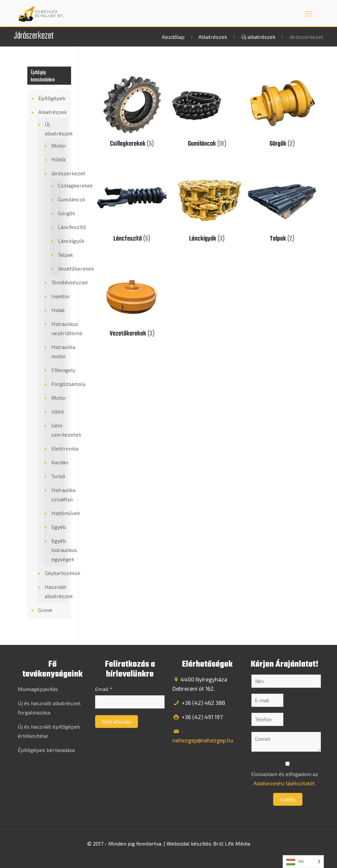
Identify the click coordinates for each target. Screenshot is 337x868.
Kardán (56, 462)
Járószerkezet (56, 173)
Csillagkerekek (57, 186)
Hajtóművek (56, 513)
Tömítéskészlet (56, 282)
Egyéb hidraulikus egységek (56, 550)
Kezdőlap (173, 37)
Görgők (57, 213)
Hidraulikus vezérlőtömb (56, 328)
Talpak (57, 255)
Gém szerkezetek (56, 430)
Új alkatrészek (258, 37)
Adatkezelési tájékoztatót (284, 783)
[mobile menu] (309, 13)
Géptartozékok (55, 573)
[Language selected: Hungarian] (303, 862)
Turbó (56, 476)
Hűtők (56, 159)
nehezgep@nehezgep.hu (203, 740)
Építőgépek (52, 98)
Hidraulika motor (56, 351)
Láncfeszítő (57, 227)
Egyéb (56, 527)
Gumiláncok (57, 199)
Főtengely (56, 370)
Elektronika (56, 448)
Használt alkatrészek (55, 591)
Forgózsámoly (56, 384)
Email (104, 689)
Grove (45, 610)
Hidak (56, 310)
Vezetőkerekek (57, 269)
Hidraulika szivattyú (56, 494)
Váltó (56, 411)
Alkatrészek (213, 37)
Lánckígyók (57, 241)
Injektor (56, 296)
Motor (56, 145)
